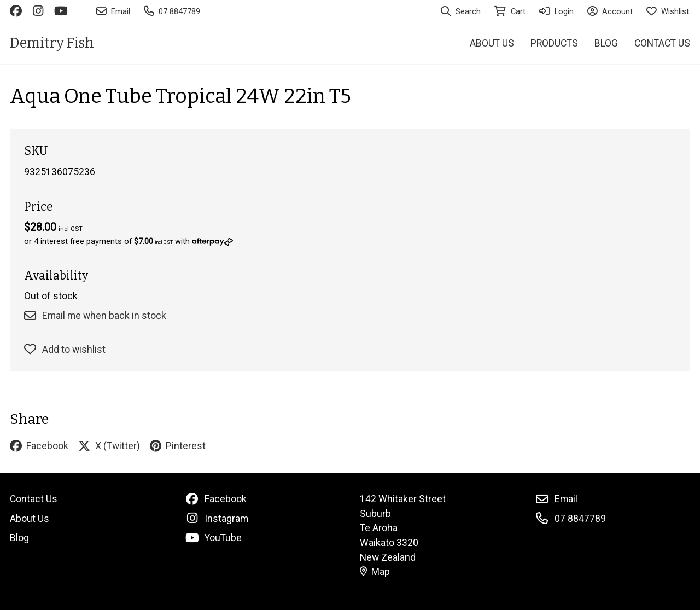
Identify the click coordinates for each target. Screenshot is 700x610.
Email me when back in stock (95, 316)
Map (375, 572)
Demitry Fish (52, 43)
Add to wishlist (65, 350)
